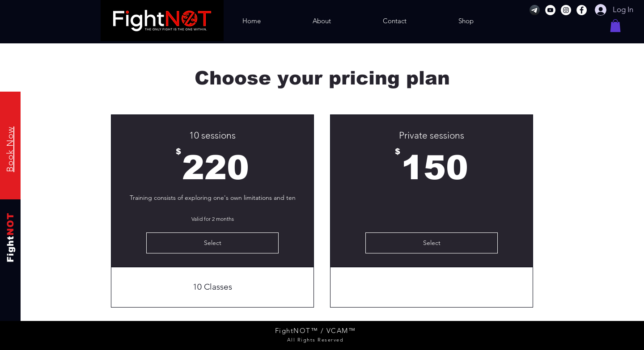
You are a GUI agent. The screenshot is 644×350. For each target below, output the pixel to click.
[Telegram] (535, 10)
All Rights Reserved (316, 340)
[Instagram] (566, 10)
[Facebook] (582, 10)
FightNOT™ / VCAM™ (316, 331)
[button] (615, 26)
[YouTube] (550, 10)
